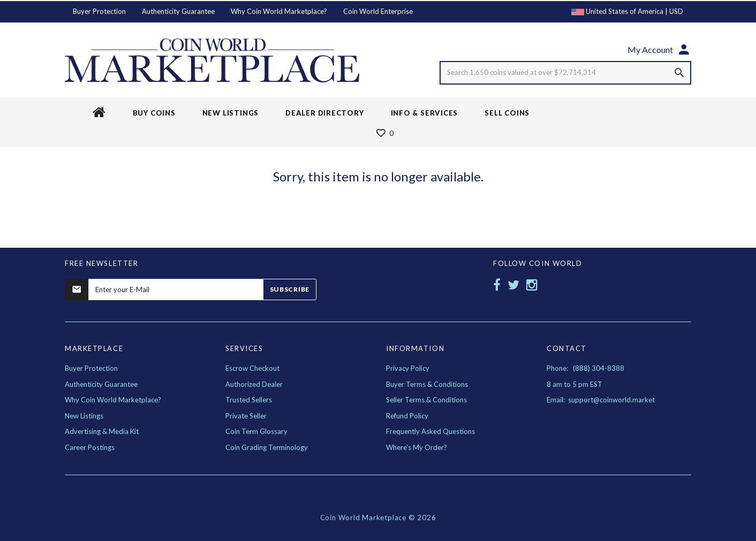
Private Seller (246, 416)
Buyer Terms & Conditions (427, 384)
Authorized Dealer (254, 384)
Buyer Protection (99, 11)
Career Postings (90, 447)
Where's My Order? (417, 447)
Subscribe (290, 289)
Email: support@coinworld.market (601, 400)
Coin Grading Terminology (267, 447)
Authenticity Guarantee (178, 11)
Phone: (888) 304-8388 (585, 368)
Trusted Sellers (249, 400)
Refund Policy (407, 416)
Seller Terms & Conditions (426, 400)
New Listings (84, 416)
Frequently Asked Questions (430, 431)
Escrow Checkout (252, 368)
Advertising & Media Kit (102, 431)
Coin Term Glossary (256, 431)
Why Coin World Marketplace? (279, 11)
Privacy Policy (408, 368)
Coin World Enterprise (378, 11)
